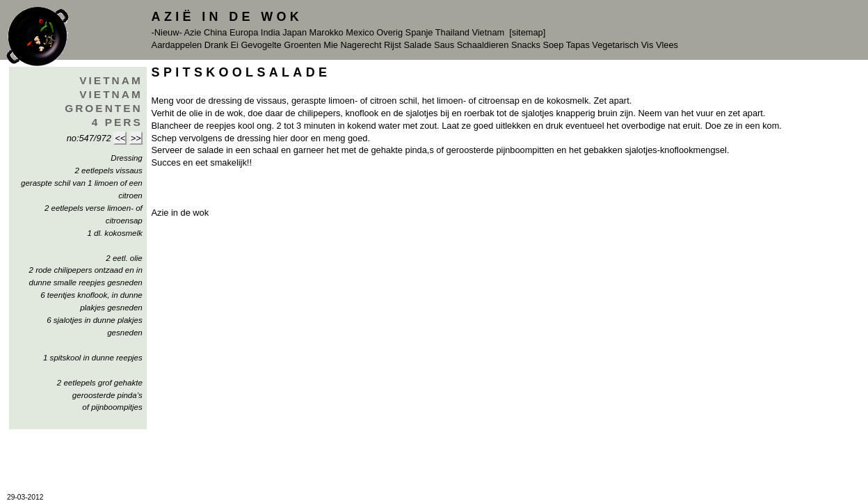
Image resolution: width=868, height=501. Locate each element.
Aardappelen (177, 45)
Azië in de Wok (227, 17)
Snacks (526, 45)
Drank (216, 45)
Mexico (360, 32)
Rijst (393, 45)
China (215, 32)
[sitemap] (527, 32)
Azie (193, 32)
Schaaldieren (483, 45)
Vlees (667, 45)
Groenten (302, 45)
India (271, 32)
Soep (553, 45)
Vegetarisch (615, 45)
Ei (234, 45)
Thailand (452, 32)
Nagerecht (361, 45)
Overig (389, 32)
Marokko (327, 32)
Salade (417, 45)
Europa (244, 32)
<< (120, 138)
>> (136, 138)
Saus (444, 45)
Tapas (578, 45)
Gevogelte (261, 45)
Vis (648, 45)
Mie (331, 45)
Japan (295, 32)
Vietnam (488, 32)
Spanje (419, 32)
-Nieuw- (167, 32)
